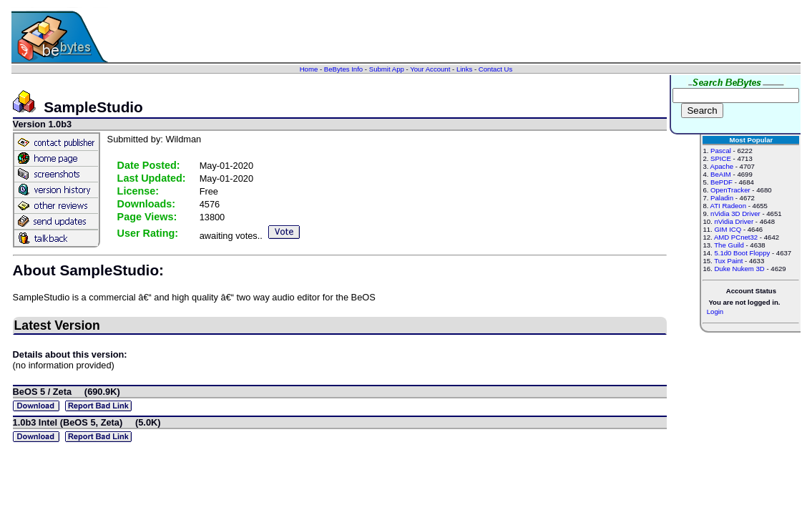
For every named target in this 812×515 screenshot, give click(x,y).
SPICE (721, 158)
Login (715, 312)
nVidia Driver (734, 221)
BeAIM (721, 174)
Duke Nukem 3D (739, 269)
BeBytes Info (343, 69)
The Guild (729, 245)
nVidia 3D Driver (735, 214)
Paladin (722, 198)
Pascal (721, 151)
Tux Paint (728, 261)
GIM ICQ (728, 229)
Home (309, 69)
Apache (722, 166)
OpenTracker (730, 190)
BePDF (721, 182)
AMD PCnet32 (736, 237)
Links (464, 69)
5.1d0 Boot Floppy (742, 253)
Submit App (387, 69)
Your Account (430, 69)
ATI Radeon (728, 206)
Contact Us (495, 69)
